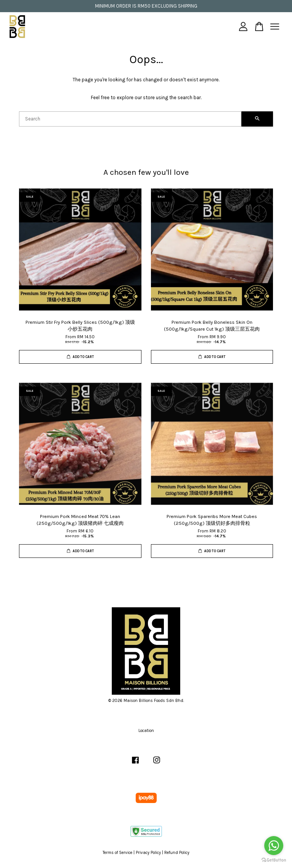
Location (146, 731)
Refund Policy (177, 853)
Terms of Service (117, 853)
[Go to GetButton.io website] (274, 860)
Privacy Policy (148, 853)
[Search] (130, 119)
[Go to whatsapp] (274, 846)
